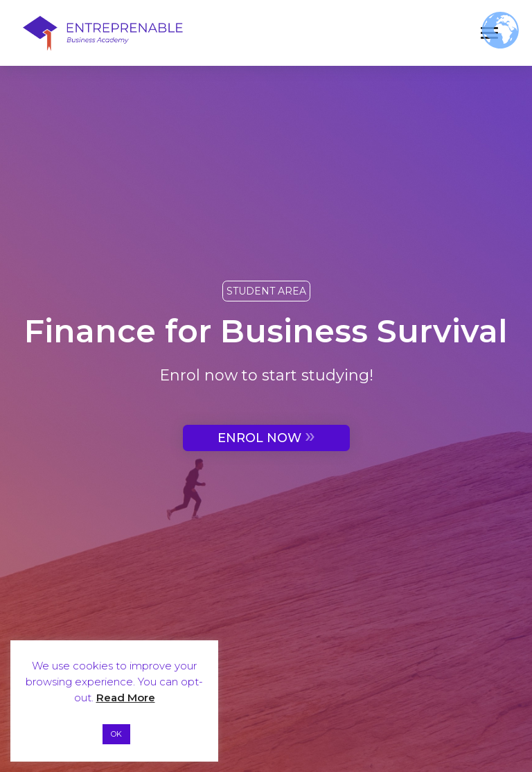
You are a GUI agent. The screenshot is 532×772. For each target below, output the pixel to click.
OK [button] (116, 734)
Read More (126, 698)
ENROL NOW (266, 436)
